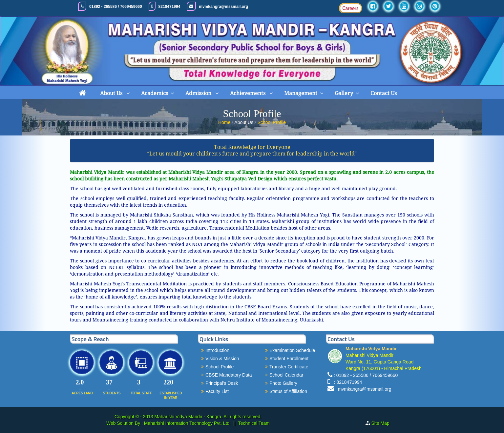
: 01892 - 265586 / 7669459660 (366, 375)
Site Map (383, 423)
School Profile (272, 122)
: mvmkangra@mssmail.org (363, 389)
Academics (155, 93)
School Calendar (286, 375)
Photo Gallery (283, 383)
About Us (112, 93)
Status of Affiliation (288, 391)
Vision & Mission (222, 359)
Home (225, 122)
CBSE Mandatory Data (229, 375)
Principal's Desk (222, 383)
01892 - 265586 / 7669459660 (116, 7)
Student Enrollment (289, 359)
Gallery (344, 93)
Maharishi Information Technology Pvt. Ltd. (187, 423)
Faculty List (217, 391)
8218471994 (169, 7)
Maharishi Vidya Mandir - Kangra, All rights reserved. (208, 417)
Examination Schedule (292, 350)
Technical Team (254, 423)
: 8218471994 (347, 382)
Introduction (217, 350)
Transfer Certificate (289, 367)
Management (301, 93)
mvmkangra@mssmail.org (223, 7)
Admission (199, 93)
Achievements (248, 93)
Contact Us (384, 93)
